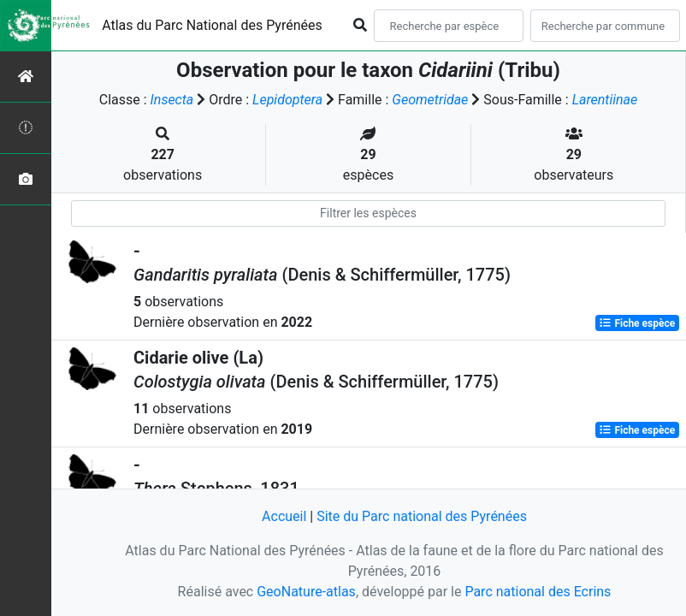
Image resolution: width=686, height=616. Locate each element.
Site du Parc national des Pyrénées (422, 516)
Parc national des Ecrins (538, 592)
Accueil (284, 516)
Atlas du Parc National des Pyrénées (212, 25)
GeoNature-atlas (306, 592)
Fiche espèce (637, 323)
